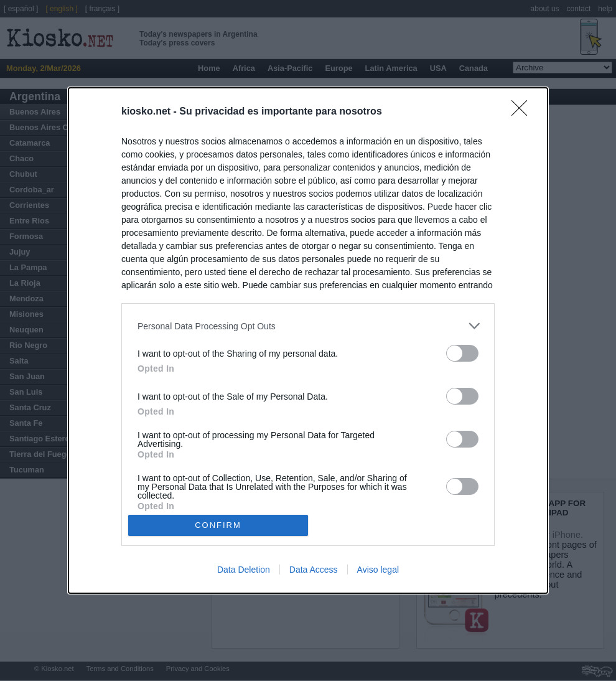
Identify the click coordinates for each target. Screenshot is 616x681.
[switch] (462, 353)
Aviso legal (378, 570)
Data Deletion (244, 570)
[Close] (523, 112)
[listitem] (308, 326)
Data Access (314, 570)
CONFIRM (218, 525)
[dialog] (308, 340)
